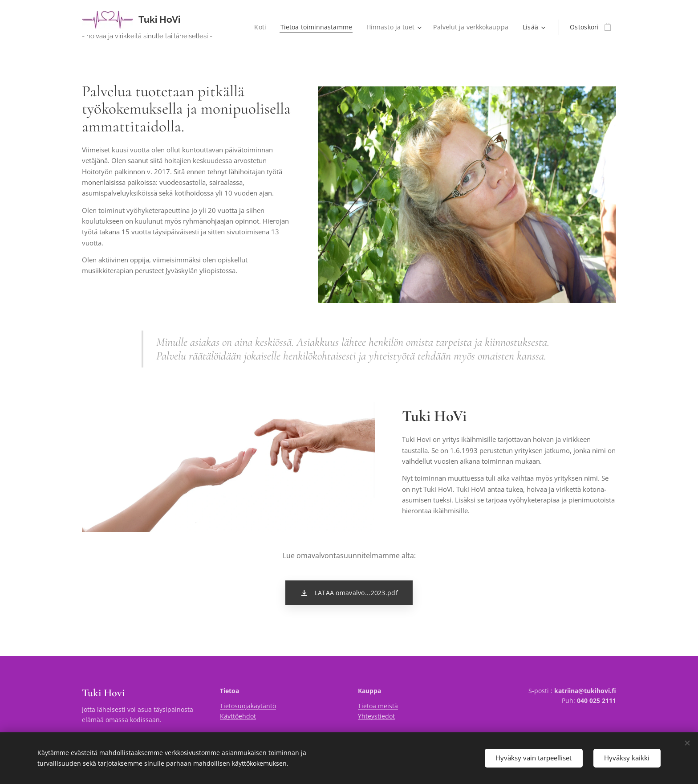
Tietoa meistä (378, 706)
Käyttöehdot (238, 716)
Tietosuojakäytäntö (248, 706)
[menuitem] (258, 27)
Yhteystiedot (376, 716)
